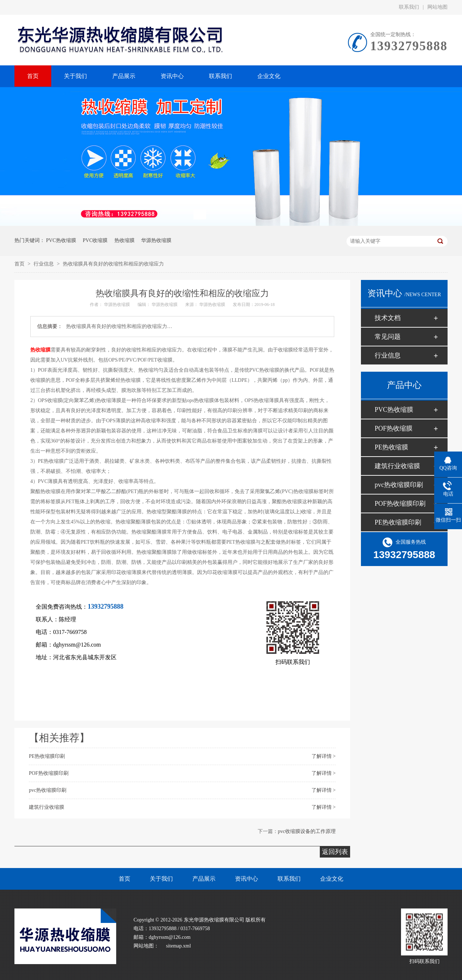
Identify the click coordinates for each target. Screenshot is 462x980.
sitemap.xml (178, 946)
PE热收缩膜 (391, 447)
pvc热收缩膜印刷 (48, 790)
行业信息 (44, 264)
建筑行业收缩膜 (47, 807)
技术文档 (388, 318)
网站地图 (437, 7)
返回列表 (335, 852)
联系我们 (409, 7)
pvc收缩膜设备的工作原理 (307, 831)
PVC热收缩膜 (61, 240)
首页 (20, 264)
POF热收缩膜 (394, 428)
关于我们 (161, 879)
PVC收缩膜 (95, 240)
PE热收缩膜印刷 (47, 756)
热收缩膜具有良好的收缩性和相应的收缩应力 (113, 264)
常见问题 (388, 337)
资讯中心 (247, 879)
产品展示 (204, 879)
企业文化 (332, 879)
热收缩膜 (125, 240)
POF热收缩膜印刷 (49, 773)
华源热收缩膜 (156, 240)
